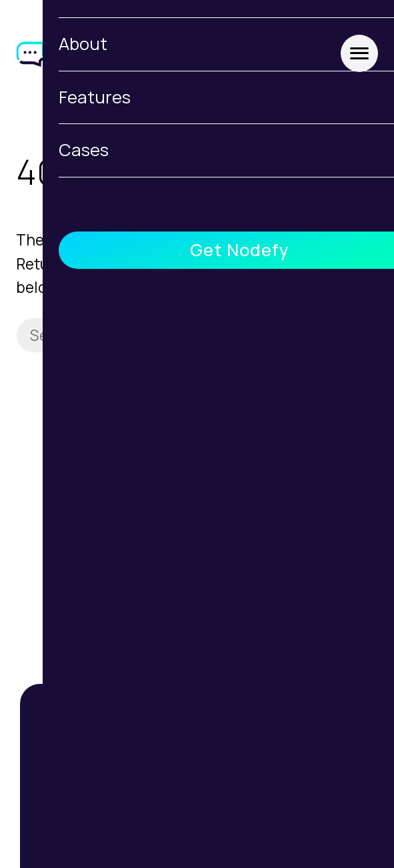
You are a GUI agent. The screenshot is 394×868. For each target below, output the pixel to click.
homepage (149, 264)
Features (197, 847)
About (197, 813)
